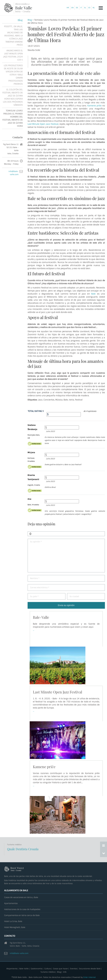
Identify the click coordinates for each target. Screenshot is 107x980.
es (89, 8)
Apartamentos (11, 903)
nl (94, 8)
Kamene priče (94, 106)
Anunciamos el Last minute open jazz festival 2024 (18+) (13, 55)
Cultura (48, 969)
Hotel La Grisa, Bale (13, 921)
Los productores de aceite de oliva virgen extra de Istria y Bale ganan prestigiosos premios (13, 75)
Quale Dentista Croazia (23, 849)
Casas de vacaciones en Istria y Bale (21, 897)
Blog (30, 20)
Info (65, 972)
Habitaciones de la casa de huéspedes (22, 909)
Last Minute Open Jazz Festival (43, 124)
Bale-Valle (41, 617)
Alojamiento (12, 969)
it (81, 8)
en (72, 8)
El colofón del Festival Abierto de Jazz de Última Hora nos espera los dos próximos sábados (13, 97)
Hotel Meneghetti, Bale (15, 927)
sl (85, 8)
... (34, 630)
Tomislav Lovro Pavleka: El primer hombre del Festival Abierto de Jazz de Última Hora (13, 118)
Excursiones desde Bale (90, 969)
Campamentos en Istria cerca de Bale (22, 915)
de (77, 8)
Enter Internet (89, 977)
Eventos (74, 969)
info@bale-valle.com (19, 953)
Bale (93, 294)
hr (68, 8)
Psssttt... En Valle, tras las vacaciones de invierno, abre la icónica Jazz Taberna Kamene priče (13, 36)
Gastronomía (36, 969)
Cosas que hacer (60, 969)
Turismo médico (48, 972)
